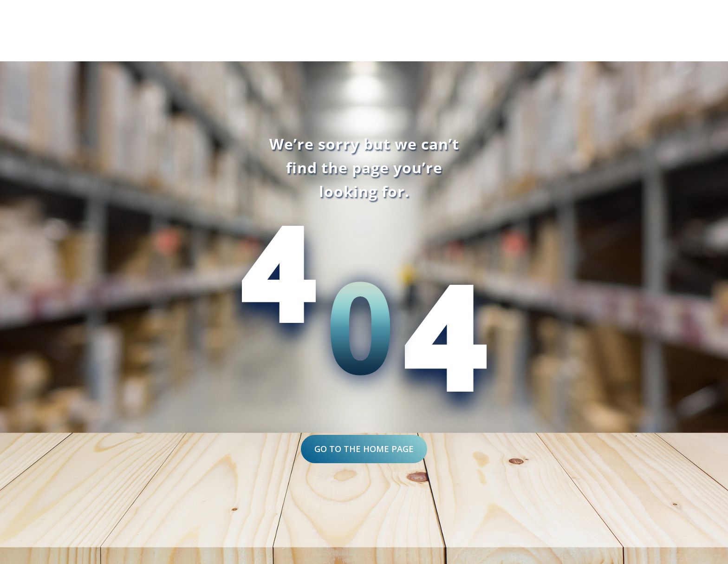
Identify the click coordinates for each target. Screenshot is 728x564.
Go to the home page (364, 449)
